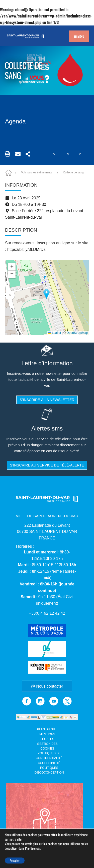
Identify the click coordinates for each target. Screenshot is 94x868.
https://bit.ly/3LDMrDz (26, 249)
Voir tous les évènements (37, 172)
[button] (46, 294)
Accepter (15, 860)
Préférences (33, 848)
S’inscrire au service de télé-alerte (47, 465)
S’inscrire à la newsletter (47, 400)
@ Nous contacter (47, 687)
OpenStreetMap (77, 333)
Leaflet (55, 333)
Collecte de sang (73, 172)
